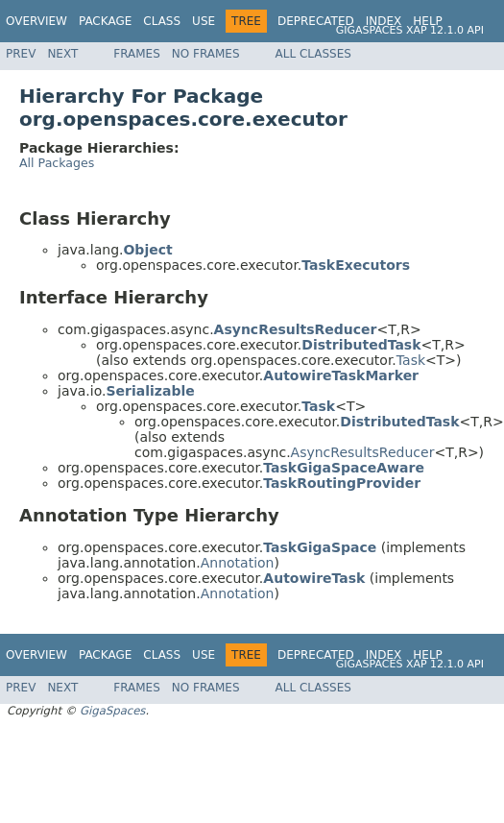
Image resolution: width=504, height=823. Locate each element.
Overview (36, 21)
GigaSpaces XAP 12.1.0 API (410, 30)
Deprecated (316, 21)
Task (411, 360)
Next (62, 54)
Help (428, 21)
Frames (137, 54)
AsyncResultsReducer (363, 452)
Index (384, 21)
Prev (21, 54)
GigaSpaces (112, 711)
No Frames (206, 54)
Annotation (238, 563)
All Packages (57, 163)
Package (105, 21)
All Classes (313, 54)
